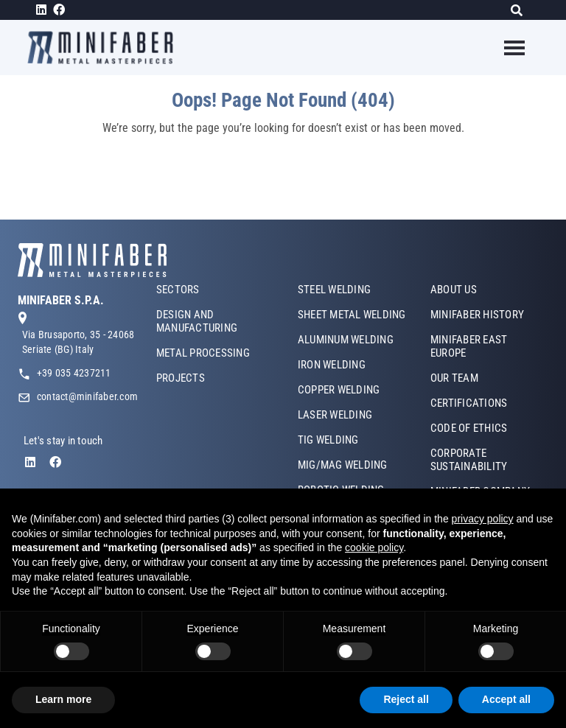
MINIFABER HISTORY (477, 315)
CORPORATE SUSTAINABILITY (469, 460)
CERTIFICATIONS (469, 403)
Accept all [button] (506, 699)
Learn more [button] (63, 699)
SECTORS (178, 290)
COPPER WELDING (339, 390)
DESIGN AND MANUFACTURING (197, 321)
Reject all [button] (406, 699)
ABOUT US (454, 290)
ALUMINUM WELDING (346, 340)
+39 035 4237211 (74, 373)
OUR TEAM (454, 378)
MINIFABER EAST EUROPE (469, 346)
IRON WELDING (332, 365)
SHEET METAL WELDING (352, 315)
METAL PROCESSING (203, 353)
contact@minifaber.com (87, 396)
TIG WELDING (328, 440)
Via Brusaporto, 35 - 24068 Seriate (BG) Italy (78, 342)
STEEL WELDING (334, 290)
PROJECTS (181, 378)
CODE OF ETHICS (469, 428)
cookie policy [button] (374, 547)
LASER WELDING (335, 415)
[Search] (521, 10)
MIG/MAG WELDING (343, 465)
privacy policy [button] (483, 519)
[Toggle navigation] (505, 48)
